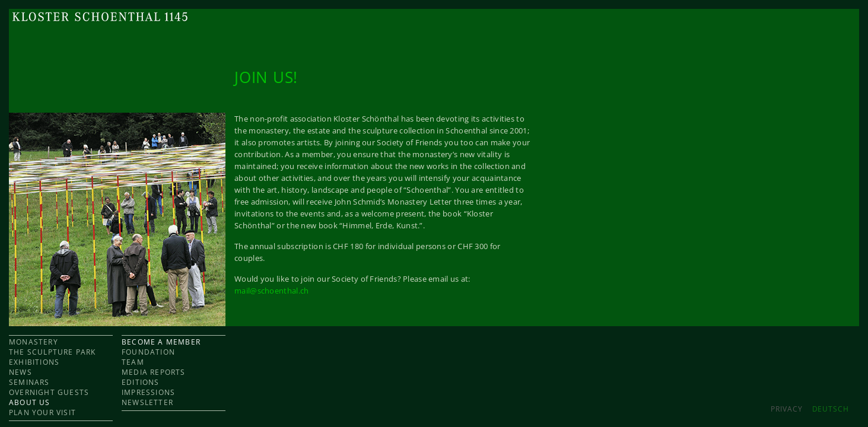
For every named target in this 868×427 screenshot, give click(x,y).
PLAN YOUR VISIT (42, 412)
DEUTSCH (831, 409)
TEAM (133, 362)
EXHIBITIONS (34, 362)
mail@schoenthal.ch (271, 291)
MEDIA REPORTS (154, 372)
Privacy (786, 409)
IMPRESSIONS (148, 392)
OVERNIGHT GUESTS (49, 392)
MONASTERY (34, 342)
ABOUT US (30, 402)
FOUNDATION (148, 352)
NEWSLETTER (147, 402)
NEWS (20, 372)
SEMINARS (29, 382)
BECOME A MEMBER (161, 342)
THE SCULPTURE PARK (53, 352)
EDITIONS (141, 382)
